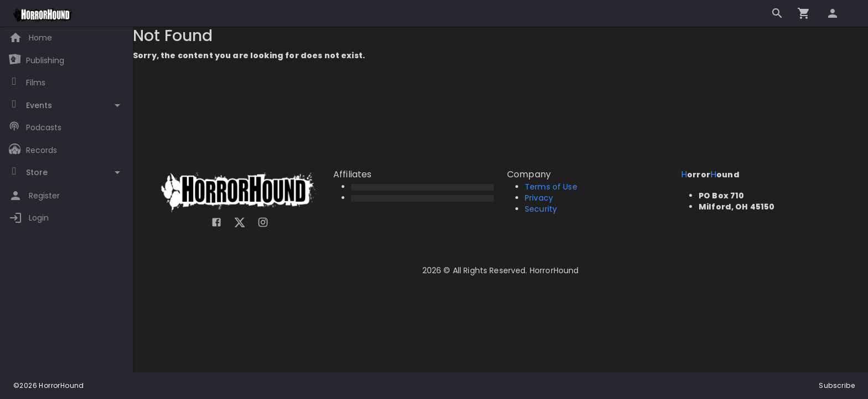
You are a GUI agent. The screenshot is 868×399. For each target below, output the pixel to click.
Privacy (539, 198)
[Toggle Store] (66, 173)
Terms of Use (551, 187)
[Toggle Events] (66, 106)
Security (541, 209)
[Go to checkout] (804, 13)
